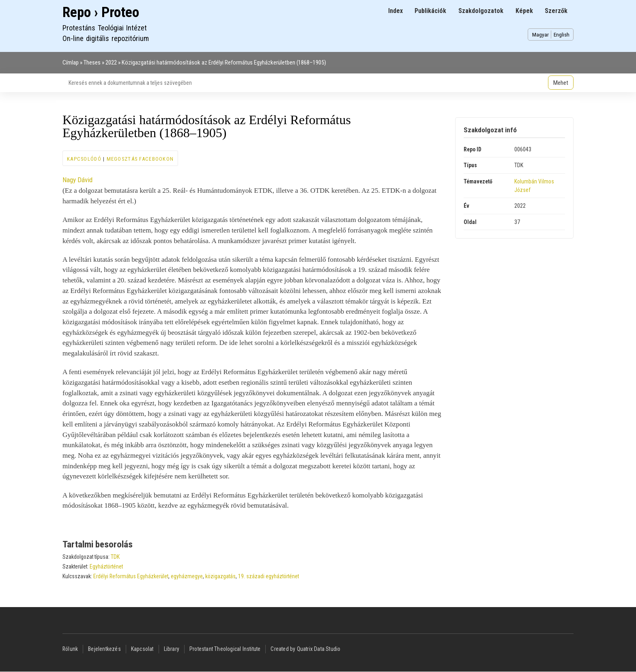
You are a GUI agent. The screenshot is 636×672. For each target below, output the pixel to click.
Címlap (71, 62)
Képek (524, 11)
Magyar (540, 34)
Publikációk (430, 11)
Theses (92, 62)
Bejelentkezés (104, 649)
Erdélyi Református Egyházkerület (131, 576)
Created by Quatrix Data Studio (305, 649)
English (562, 34)
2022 (111, 62)
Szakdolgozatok (481, 11)
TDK (115, 557)
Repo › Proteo (101, 12)
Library (172, 649)
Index (395, 11)
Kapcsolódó (84, 159)
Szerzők (556, 11)
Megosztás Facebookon (140, 159)
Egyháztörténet (106, 566)
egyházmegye (187, 576)
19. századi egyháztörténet (269, 576)
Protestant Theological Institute (225, 649)
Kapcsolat (142, 649)
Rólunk (70, 649)
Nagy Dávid (77, 180)
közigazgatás (220, 576)
